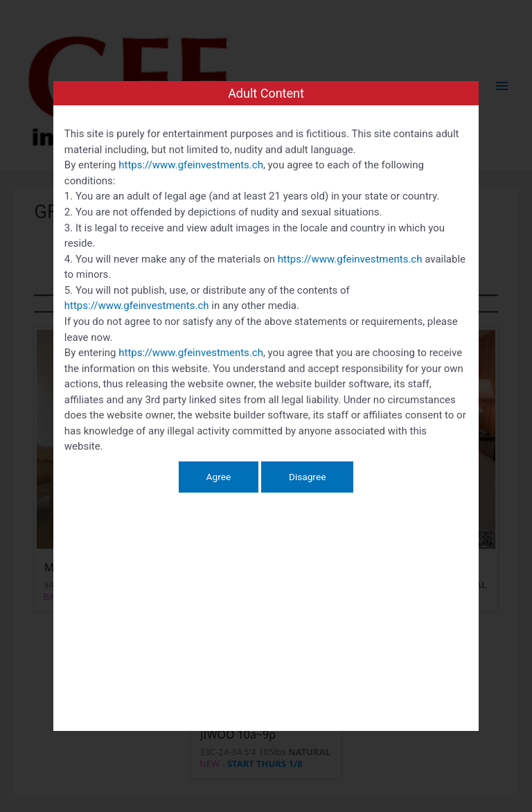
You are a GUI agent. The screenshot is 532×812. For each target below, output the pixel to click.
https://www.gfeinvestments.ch (191, 165)
